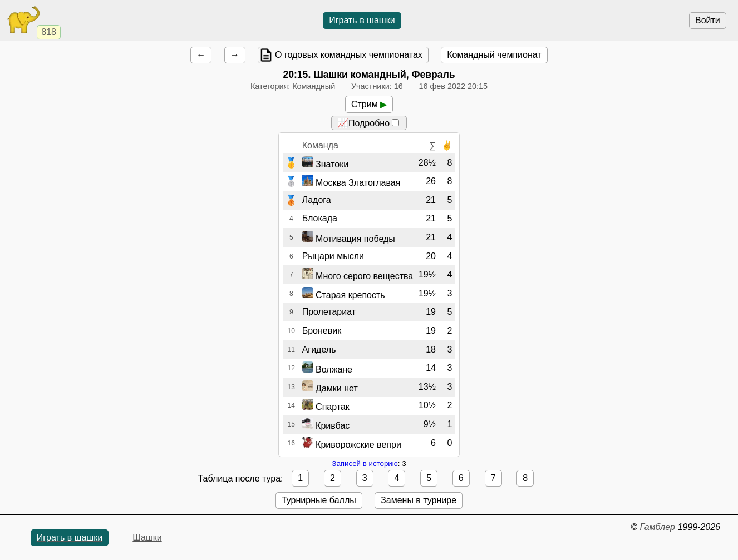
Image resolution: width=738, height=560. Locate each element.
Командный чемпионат (494, 55)
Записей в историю (365, 464)
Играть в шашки (362, 20)
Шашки (147, 537)
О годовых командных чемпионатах (349, 55)
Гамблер (657, 527)
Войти (708, 20)
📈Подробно (368, 123)
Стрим (369, 104)
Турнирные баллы (319, 500)
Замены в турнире (419, 500)
